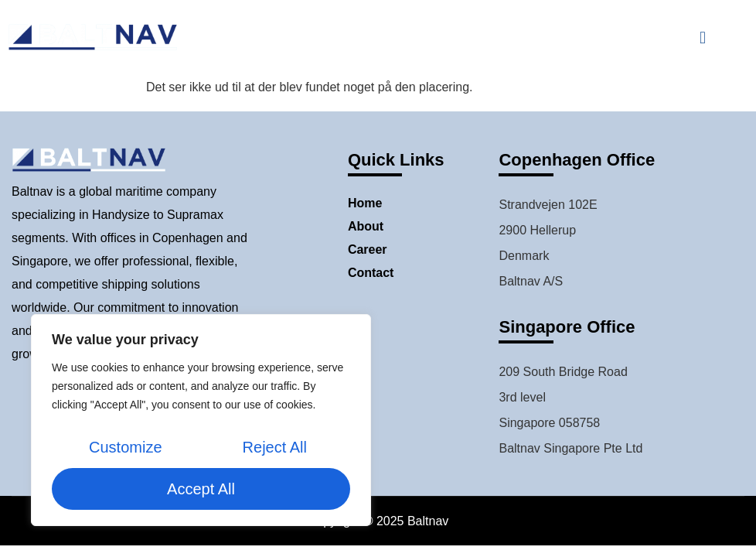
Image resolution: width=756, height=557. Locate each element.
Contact (371, 273)
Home (365, 203)
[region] (201, 420)
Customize (125, 447)
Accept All (201, 489)
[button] (702, 37)
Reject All (275, 447)
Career (368, 249)
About (366, 226)
